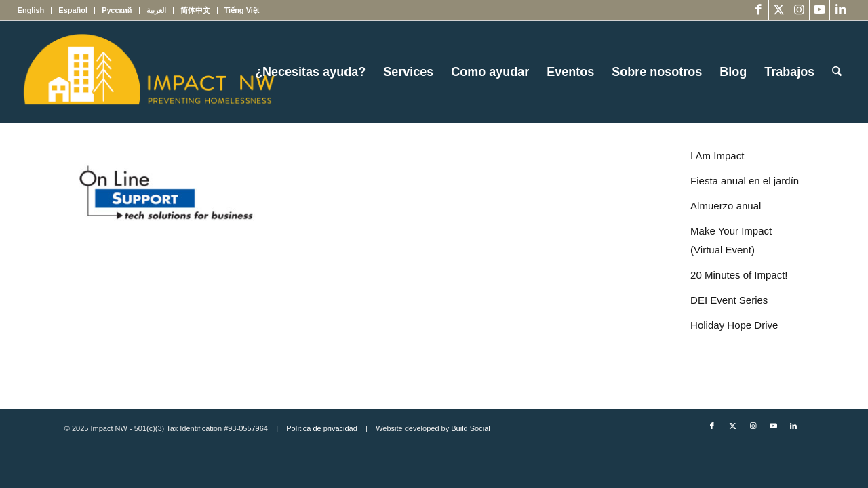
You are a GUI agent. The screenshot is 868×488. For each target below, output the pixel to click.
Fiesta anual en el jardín (745, 181)
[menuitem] (35, 10)
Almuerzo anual (726, 206)
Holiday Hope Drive (734, 325)
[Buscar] (837, 72)
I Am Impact (717, 156)
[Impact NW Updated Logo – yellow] (149, 72)
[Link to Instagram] (799, 10)
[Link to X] (779, 10)
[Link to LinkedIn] (840, 10)
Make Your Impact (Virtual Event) (731, 240)
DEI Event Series (729, 300)
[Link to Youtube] (820, 10)
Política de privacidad (322, 428)
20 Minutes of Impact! (739, 275)
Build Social (470, 428)
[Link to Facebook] (758, 10)
